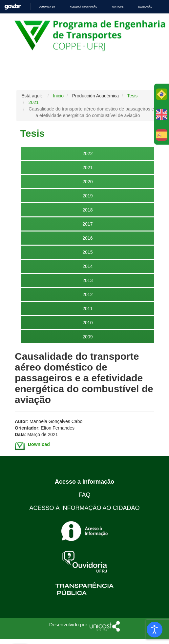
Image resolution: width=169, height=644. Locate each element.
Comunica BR (47, 7)
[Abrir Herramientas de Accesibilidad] (155, 630)
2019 (87, 196)
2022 (87, 153)
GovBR (12, 7)
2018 (87, 210)
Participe (118, 7)
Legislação (145, 7)
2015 (87, 252)
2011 (87, 309)
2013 (87, 280)
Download (39, 444)
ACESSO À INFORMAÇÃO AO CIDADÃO (84, 508)
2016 (87, 238)
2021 (87, 168)
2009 (87, 337)
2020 (87, 182)
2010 (87, 323)
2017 (87, 224)
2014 (87, 266)
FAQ (84, 495)
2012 (87, 294)
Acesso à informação (84, 7)
